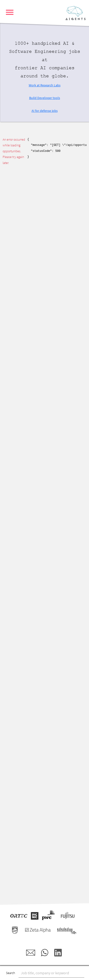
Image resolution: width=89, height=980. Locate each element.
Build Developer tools (45, 98)
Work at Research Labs (45, 85)
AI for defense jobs (45, 111)
